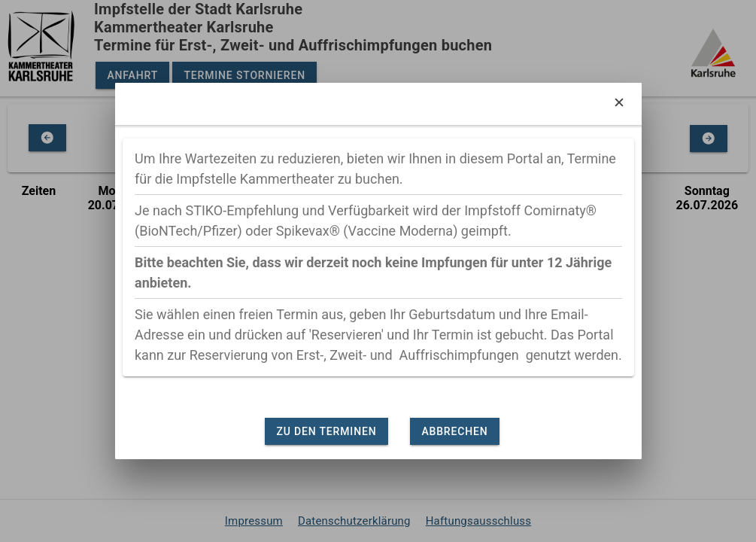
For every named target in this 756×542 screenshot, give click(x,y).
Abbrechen (454, 431)
